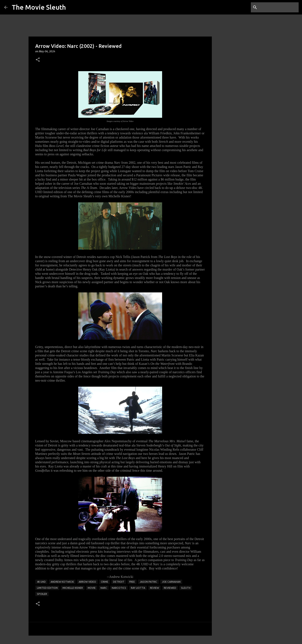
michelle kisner (73, 588)
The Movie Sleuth (39, 7)
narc (104, 588)
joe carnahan (171, 582)
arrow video (87, 582)
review (154, 588)
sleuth (186, 588)
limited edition (47, 588)
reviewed (170, 588)
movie (92, 588)
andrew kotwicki (62, 582)
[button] (38, 60)
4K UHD (41, 582)
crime (105, 582)
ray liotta (138, 588)
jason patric (148, 582)
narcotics (119, 588)
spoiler (42, 594)
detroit (119, 582)
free (132, 582)
